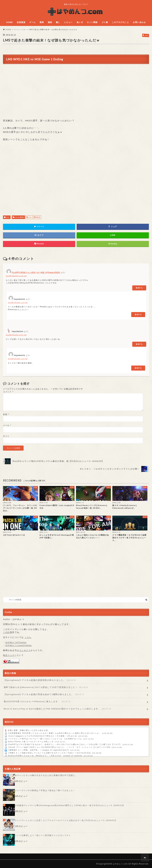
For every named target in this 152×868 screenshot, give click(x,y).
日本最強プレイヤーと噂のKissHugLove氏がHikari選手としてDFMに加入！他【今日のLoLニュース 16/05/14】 (70, 805)
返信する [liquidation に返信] (139, 344)
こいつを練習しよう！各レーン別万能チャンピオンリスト (43, 835)
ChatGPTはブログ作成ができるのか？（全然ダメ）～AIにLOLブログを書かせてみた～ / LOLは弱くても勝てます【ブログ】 (64, 745)
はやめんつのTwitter (16, 642)
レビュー (68, 22)
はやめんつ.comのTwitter (19, 645)
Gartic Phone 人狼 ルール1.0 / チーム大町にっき (31, 742)
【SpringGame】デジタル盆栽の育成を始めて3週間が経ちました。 (44, 694)
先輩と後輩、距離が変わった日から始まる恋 (28, 730)
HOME (10, 22)
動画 (38, 217)
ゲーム (33, 22)
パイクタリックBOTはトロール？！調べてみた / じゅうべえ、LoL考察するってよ (45, 739)
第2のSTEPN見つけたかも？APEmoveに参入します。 (37, 702)
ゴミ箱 (105, 22)
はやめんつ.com (120, 864)
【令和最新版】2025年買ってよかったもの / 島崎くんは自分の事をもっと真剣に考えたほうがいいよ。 (54, 733)
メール (7, 425)
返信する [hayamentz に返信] (138, 314)
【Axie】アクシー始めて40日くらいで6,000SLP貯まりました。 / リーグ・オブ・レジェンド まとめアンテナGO (59, 747)
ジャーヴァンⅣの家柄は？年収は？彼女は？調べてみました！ (45, 790)
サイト (6, 436)
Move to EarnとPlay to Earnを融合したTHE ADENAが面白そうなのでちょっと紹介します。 (58, 709)
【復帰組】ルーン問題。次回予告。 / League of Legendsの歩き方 (38, 750)
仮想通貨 (21, 22)
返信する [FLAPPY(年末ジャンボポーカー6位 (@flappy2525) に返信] (139, 288)
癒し (58, 22)
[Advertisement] (76, 181)
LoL (8, 217)
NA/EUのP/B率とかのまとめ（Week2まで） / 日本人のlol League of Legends (45, 756)
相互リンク (9, 655)
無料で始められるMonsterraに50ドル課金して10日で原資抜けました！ (46, 687)
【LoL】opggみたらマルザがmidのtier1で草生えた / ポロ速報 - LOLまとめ (42, 736)
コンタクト (25, 650)
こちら (28, 637)
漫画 (50, 22)
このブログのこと (120, 22)
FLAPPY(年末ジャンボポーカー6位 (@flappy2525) (36, 272)
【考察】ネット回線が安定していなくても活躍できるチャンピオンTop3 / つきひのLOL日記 (49, 753)
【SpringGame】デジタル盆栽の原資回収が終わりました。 (40, 680)
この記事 (8, 632)
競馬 (42, 22)
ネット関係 (92, 22)
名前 (6, 414)
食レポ (80, 22)
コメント (8, 392)
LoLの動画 (19, 217)
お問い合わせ (139, 22)
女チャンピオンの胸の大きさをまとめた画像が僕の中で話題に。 (46, 775)
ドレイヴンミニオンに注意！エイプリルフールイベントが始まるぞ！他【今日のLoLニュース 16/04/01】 (66, 820)
